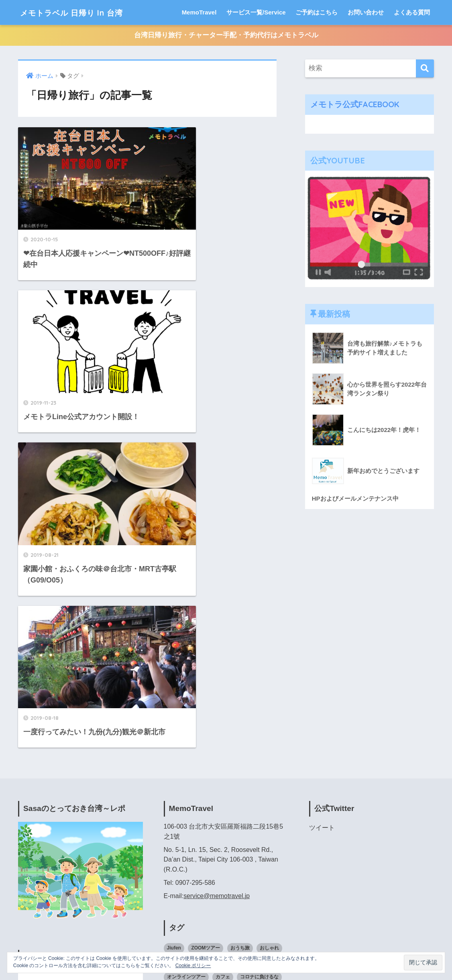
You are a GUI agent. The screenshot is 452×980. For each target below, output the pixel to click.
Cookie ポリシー (193, 966)
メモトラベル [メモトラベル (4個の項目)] (259, 753)
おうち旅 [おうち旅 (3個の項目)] (240, 710)
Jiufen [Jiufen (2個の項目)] (174, 710)
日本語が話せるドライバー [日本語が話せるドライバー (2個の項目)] (196, 825)
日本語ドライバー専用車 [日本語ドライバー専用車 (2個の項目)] (193, 840)
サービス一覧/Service (256, 12)
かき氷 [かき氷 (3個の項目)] (174, 724)
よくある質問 (412, 12)
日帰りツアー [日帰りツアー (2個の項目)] (221, 811)
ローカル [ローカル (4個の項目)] (177, 768)
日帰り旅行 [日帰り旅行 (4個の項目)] (258, 811)
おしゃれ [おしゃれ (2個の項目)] (269, 710)
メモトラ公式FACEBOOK (356, 105)
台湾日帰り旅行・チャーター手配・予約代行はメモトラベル (226, 36)
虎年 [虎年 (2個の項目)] (206, 854)
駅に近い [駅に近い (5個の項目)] (211, 897)
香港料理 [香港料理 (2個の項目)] (254, 883)
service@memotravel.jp (217, 657)
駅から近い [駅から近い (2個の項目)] (179, 897)
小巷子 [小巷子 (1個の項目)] (233, 797)
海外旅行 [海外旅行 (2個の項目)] (240, 840)
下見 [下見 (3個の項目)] (201, 768)
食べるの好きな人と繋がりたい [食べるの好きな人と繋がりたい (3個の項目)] (201, 883)
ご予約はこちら (317, 12)
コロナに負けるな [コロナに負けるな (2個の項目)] (259, 739)
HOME (226, 939)
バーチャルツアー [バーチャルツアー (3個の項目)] (216, 753)
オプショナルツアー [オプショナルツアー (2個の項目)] (242, 724)
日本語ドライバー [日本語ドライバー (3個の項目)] (254, 825)
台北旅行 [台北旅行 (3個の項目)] (196, 782)
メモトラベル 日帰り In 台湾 (83, 12)
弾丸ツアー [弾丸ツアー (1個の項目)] (263, 797)
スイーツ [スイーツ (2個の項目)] (177, 753)
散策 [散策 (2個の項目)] (172, 811)
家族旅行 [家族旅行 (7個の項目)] (206, 797)
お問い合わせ (366, 12)
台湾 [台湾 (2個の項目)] (241, 782)
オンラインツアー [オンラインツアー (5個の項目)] (186, 739)
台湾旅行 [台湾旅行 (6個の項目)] (177, 797)
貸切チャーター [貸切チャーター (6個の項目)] (258, 854)
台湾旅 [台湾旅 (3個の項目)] (263, 782)
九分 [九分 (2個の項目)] (221, 768)
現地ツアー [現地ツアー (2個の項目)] (179, 854)
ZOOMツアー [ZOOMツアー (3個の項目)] (206, 710)
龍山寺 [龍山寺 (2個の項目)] (238, 897)
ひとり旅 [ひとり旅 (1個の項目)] (201, 724)
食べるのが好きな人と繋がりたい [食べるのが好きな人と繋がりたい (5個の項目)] (223, 869)
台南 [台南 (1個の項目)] (221, 782)
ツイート (322, 590)
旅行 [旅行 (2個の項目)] (191, 811)
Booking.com (37, 887)
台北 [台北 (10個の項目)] (172, 782)
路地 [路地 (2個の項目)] (172, 869)
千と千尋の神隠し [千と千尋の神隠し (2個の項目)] (255, 768)
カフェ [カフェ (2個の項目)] (223, 739)
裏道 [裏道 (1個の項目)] (226, 854)
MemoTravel (199, 12)
